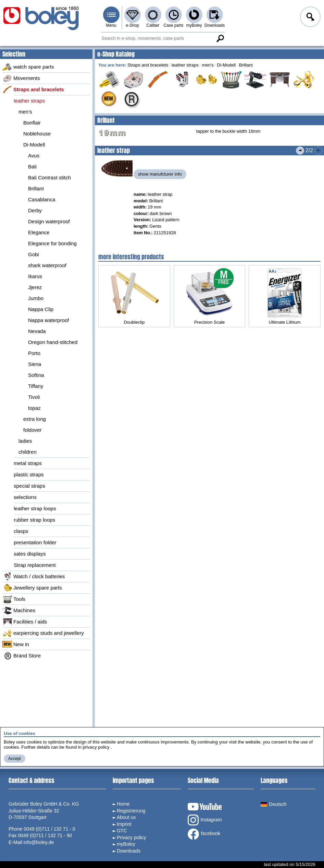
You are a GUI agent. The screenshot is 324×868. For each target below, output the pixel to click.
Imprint (124, 824)
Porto (34, 353)
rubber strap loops (34, 520)
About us (126, 817)
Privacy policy (132, 837)
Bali (32, 167)
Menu (111, 25)
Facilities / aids (25, 622)
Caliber (153, 25)
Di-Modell (34, 145)
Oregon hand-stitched (53, 342)
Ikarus (35, 276)
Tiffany (36, 386)
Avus (34, 156)
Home (123, 804)
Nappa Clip (41, 309)
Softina (36, 375)
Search (220, 38)
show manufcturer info (160, 174)
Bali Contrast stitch (49, 177)
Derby (35, 210)
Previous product (300, 151)
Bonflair (32, 123)
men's (25, 112)
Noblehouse (37, 134)
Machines (19, 610)
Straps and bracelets (33, 90)
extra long (35, 419)
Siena (35, 364)
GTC (122, 831)
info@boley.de (39, 842)
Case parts (173, 25)
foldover (32, 430)
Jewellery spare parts (32, 588)
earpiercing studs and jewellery (43, 633)
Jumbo (36, 298)
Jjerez (35, 287)
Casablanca (42, 199)
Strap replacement (35, 565)
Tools (14, 599)
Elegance (39, 232)
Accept (15, 759)
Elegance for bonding (52, 243)
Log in (310, 18)
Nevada (37, 331)
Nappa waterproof (48, 320)
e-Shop (132, 25)
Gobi (34, 254)
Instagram (205, 820)
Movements (21, 78)
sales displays (30, 554)
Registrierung (131, 811)
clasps (21, 531)
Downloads (215, 25)
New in (16, 644)
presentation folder (35, 542)
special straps (29, 486)
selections (25, 497)
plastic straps (29, 474)
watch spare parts (28, 67)
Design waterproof (49, 221)
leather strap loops (35, 508)
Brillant (36, 188)
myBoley (194, 25)
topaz (34, 408)
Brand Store (22, 656)
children (28, 452)
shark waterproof (47, 265)
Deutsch (273, 804)
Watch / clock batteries (34, 576)
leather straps (29, 101)
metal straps (28, 463)
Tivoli (34, 397)
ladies (25, 441)
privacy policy (96, 747)
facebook (204, 834)
